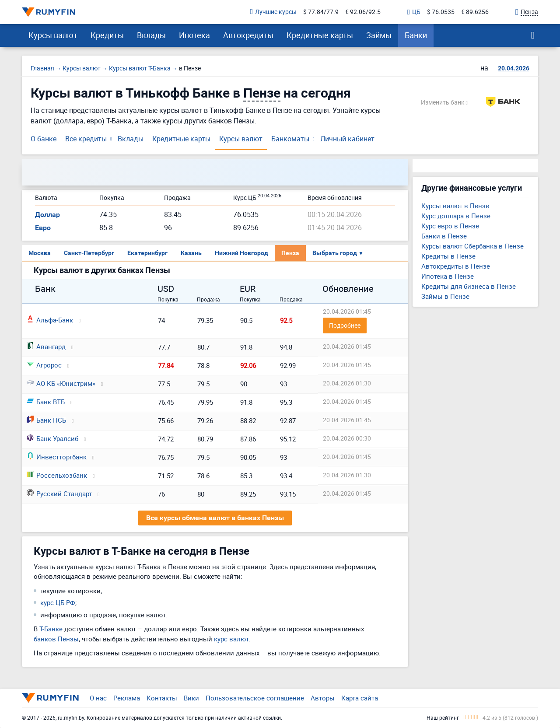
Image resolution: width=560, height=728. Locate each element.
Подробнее (345, 325)
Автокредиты (248, 35)
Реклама (127, 698)
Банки (416, 35)
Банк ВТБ (46, 402)
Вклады (151, 35)
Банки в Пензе (444, 236)
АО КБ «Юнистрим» (61, 383)
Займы (379, 35)
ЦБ (414, 12)
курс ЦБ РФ (58, 602)
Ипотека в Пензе (448, 276)
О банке (44, 139)
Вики (191, 698)
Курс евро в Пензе (450, 226)
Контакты (162, 698)
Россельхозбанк (57, 475)
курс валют (231, 639)
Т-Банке (51, 629)
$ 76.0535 (441, 12)
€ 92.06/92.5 (363, 12)
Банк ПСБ (46, 420)
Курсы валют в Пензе (455, 206)
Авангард (46, 346)
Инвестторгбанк (57, 457)
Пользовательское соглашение (255, 698)
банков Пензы (56, 639)
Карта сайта (360, 698)
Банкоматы (290, 139)
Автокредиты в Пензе (456, 266)
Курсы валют (53, 35)
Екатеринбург (147, 253)
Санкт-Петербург (89, 253)
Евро (43, 228)
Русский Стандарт (59, 493)
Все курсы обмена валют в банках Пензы (215, 518)
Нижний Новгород (241, 253)
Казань (191, 253)
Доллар (47, 215)
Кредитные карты (320, 35)
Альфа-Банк (50, 320)
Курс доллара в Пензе (456, 216)
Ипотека (194, 35)
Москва (40, 253)
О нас (98, 698)
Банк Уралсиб (52, 438)
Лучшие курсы (273, 12)
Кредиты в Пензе (448, 256)
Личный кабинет (347, 139)
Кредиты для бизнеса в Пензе (469, 286)
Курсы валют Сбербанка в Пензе (472, 246)
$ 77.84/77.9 (321, 12)
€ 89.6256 (475, 12)
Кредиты (107, 35)
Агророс (44, 365)
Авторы (323, 698)
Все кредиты (86, 139)
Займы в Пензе (445, 296)
